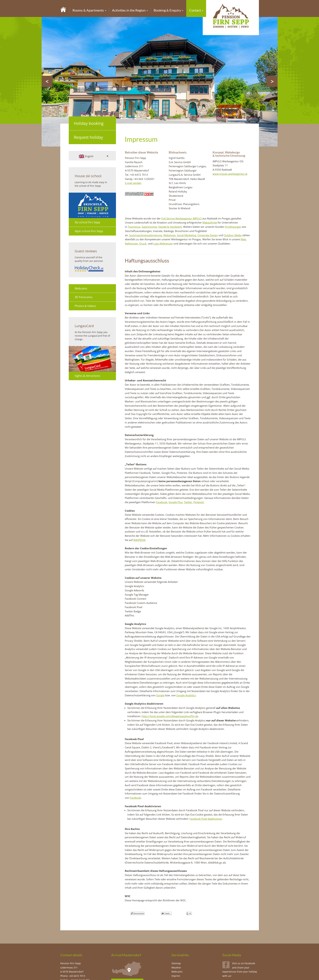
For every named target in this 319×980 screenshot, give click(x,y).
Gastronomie (149, 227)
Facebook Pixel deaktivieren (206, 819)
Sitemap (176, 963)
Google (160, 695)
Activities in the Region (130, 10)
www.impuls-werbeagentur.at (230, 174)
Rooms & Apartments (89, 10)
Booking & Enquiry (168, 10)
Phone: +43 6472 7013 (73, 976)
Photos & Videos (85, 306)
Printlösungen (233, 227)
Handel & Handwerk (170, 227)
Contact (196, 10)
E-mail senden (133, 183)
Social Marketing (186, 235)
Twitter (188, 502)
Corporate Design (208, 235)
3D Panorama (84, 297)
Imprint (176, 976)
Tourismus (134, 227)
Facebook (162, 502)
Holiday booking (89, 123)
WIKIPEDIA (139, 540)
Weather (176, 968)
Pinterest (199, 502)
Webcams (81, 288)
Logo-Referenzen (163, 244)
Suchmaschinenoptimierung (146, 235)
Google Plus (176, 502)
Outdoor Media (233, 235)
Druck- (143, 244)
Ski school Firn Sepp (87, 222)
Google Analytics (186, 695)
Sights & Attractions (87, 376)
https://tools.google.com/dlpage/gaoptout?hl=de (170, 716)
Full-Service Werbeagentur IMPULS (181, 218)
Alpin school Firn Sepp (89, 231)
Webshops (169, 235)
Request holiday (88, 137)
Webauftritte (210, 222)
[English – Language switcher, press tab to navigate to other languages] (94, 156)
